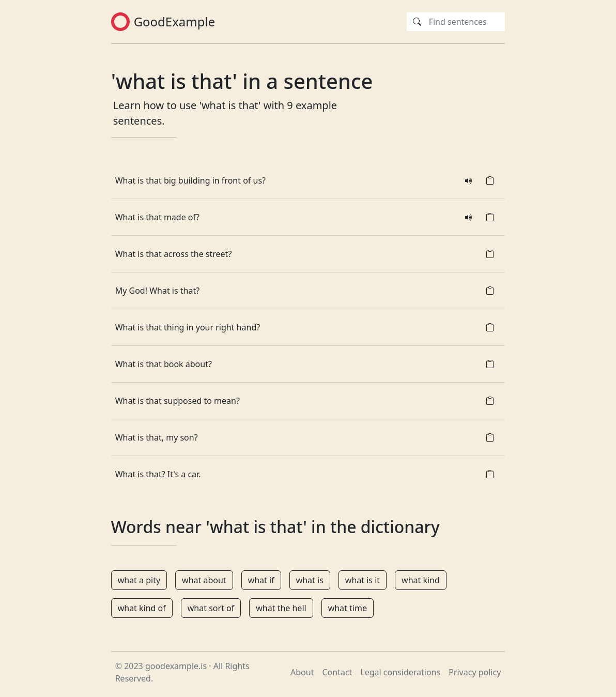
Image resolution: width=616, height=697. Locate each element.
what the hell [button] (281, 608)
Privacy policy (475, 672)
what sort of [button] (211, 608)
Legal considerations (400, 672)
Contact (337, 672)
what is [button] (310, 580)
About (302, 672)
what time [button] (348, 608)
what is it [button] (363, 580)
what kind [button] (421, 580)
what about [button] (204, 580)
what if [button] (261, 580)
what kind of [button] (142, 608)
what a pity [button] (139, 580)
